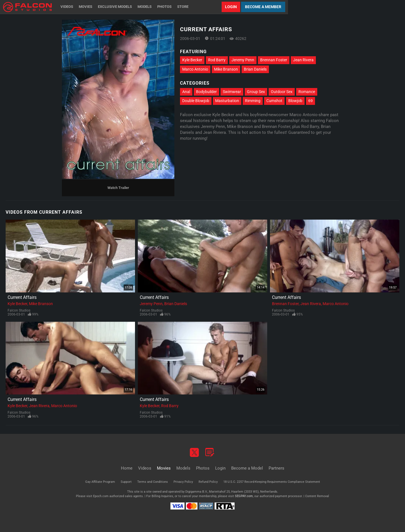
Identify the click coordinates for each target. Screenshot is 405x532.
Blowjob (295, 101)
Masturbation (227, 101)
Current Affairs (22, 297)
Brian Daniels (255, 69)
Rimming (253, 101)
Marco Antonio (195, 69)
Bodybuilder (206, 92)
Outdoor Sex (282, 92)
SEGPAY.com (244, 496)
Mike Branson (226, 69)
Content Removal (317, 496)
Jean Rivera (303, 60)
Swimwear (232, 92)
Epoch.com (101, 496)
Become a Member (263, 7)
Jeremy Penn (243, 60)
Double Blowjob (196, 101)
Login (231, 7)
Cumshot (274, 101)
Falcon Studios (19, 310)
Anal (186, 92)
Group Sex (256, 92)
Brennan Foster (274, 60)
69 (310, 101)
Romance (307, 92)
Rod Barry (217, 60)
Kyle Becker (192, 60)
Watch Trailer (118, 188)
